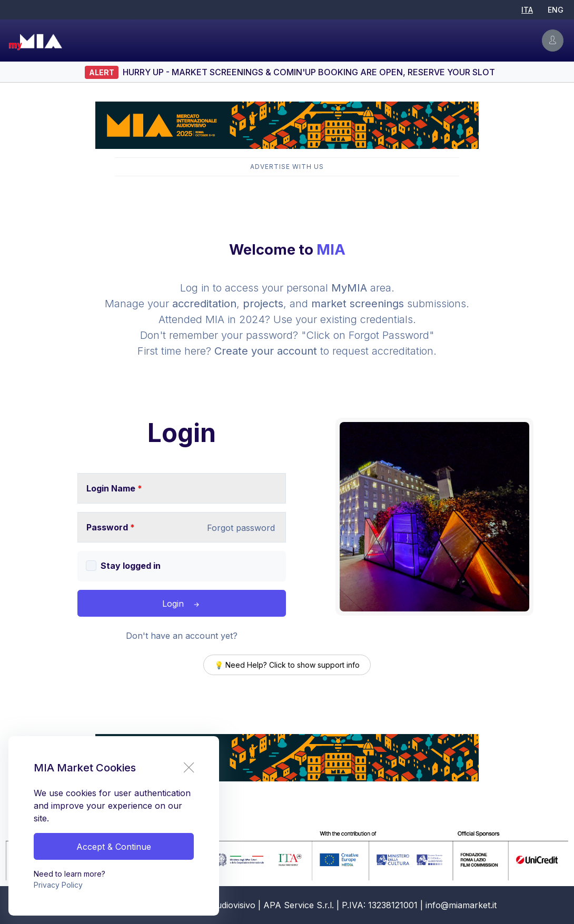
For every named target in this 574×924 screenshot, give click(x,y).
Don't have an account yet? (182, 636)
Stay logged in (131, 566)
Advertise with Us (287, 167)
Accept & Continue (114, 847)
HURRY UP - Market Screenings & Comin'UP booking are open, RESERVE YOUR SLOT (309, 72)
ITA (527, 10)
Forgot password (241, 528)
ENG (556, 10)
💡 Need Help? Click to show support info (287, 665)
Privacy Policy (58, 885)
